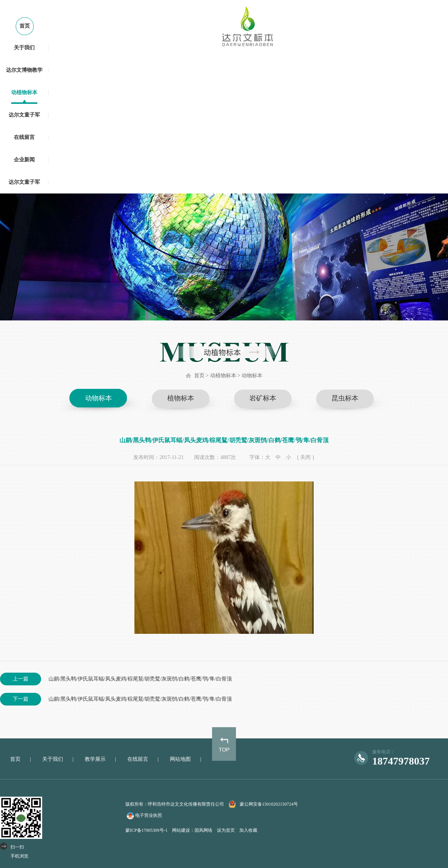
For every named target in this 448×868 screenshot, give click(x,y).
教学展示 (95, 759)
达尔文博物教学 (24, 70)
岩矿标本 (263, 398)
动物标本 (252, 376)
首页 (25, 26)
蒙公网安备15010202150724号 (269, 804)
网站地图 (180, 759)
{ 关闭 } (305, 457)
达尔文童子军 (24, 115)
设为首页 (226, 830)
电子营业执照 (144, 816)
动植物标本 (24, 92)
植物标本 (181, 398)
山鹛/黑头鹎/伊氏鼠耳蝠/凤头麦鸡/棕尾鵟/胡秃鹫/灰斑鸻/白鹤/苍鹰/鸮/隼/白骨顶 (116, 679)
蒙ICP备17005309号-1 (147, 830)
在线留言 (24, 137)
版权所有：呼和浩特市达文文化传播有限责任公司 (175, 804)
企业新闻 (24, 160)
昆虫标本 (345, 398)
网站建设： (183, 830)
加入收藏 (248, 830)
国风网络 (203, 830)
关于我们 (24, 48)
